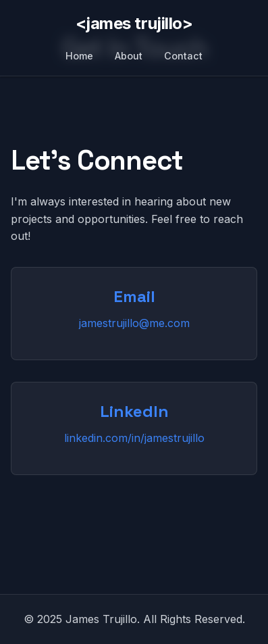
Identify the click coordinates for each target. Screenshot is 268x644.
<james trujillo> (134, 23)
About (129, 56)
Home (79, 56)
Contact (183, 56)
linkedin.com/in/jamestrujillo (134, 438)
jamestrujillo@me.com (134, 323)
